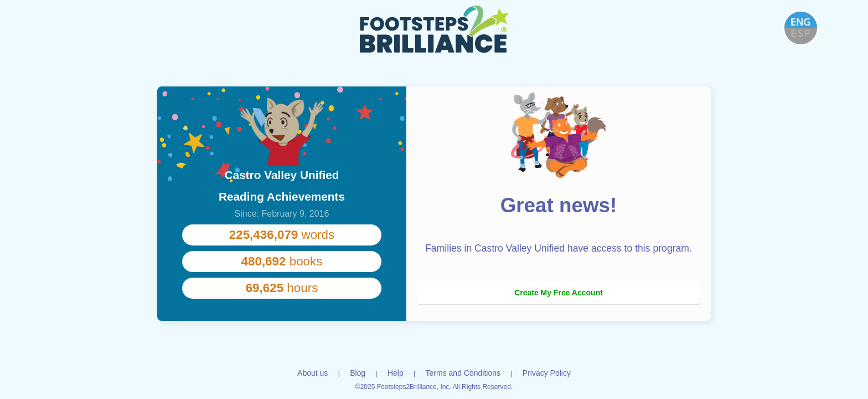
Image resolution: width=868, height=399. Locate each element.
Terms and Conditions (463, 373)
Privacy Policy (547, 373)
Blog (358, 373)
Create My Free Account (559, 293)
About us (312, 373)
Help (396, 373)
